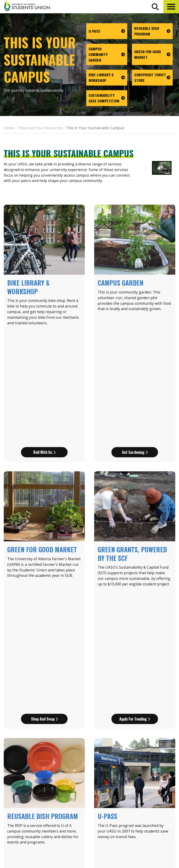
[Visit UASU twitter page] (156, 838)
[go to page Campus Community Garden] (107, 54)
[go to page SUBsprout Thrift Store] (152, 78)
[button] (171, 7)
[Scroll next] (151, 711)
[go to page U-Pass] (107, 31)
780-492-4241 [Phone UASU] (58, 823)
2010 (78, 705)
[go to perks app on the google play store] (122, 825)
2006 (64, 705)
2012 (92, 705)
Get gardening (135, 337)
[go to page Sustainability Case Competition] (107, 98)
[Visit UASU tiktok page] (164, 838)
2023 (134, 705)
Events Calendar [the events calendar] (152, 786)
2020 (120, 705)
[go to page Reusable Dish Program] (152, 31)
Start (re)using (44, 641)
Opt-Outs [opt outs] (146, 827)
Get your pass (135, 641)
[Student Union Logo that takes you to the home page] (27, 7)
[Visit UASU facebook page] (147, 838)
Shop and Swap (44, 489)
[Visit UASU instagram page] (139, 838)
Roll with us (44, 337)
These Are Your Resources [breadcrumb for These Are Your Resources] (40, 128)
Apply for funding (135, 489)
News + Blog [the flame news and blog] (148, 795)
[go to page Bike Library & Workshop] (107, 78)
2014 (106, 705)
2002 (50, 705)
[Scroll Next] (28, 711)
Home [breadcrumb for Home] (9, 128)
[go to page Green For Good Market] (152, 54)
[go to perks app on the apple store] (102, 825)
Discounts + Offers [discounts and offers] (155, 804)
